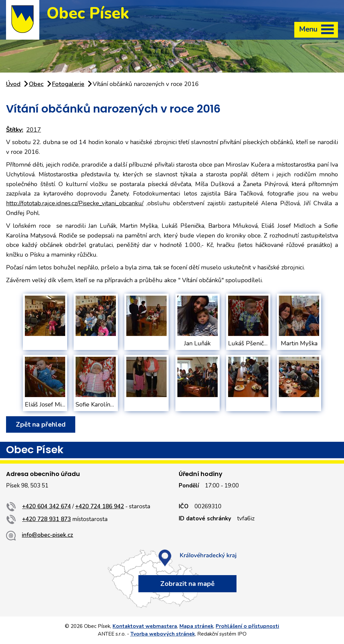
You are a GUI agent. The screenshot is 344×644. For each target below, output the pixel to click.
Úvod (13, 84)
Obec (36, 84)
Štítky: (15, 130)
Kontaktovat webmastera (145, 626)
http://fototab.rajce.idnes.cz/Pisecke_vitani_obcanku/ (75, 203)
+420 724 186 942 (100, 506)
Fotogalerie (68, 84)
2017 (34, 130)
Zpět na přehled (41, 424)
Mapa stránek (196, 626)
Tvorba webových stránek (163, 634)
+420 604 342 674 (47, 506)
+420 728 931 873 (47, 519)
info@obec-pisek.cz (48, 535)
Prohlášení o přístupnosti (247, 626)
